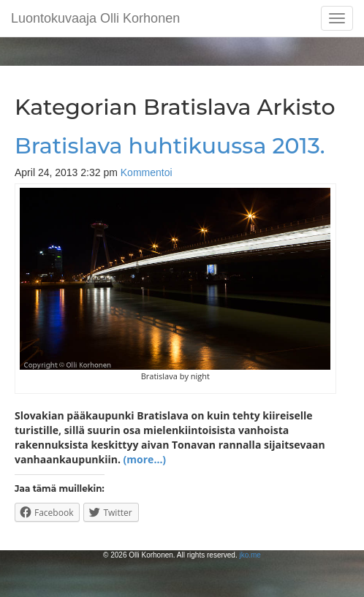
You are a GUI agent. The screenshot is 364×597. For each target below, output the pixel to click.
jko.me (250, 555)
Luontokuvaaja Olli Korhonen (95, 18)
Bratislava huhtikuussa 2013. (170, 146)
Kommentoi (147, 172)
